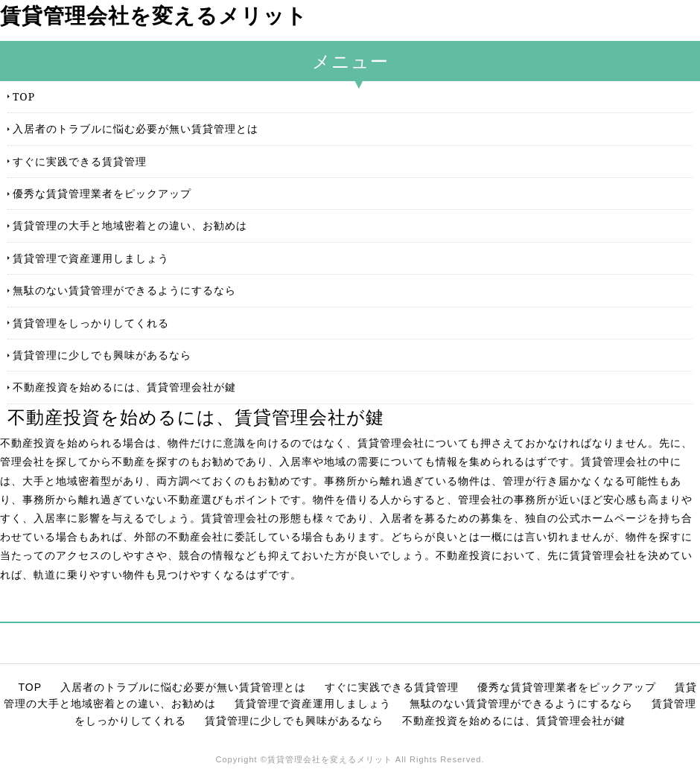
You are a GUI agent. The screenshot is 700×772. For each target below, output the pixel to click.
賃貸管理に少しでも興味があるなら (102, 355)
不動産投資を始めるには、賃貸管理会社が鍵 (124, 387)
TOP (24, 96)
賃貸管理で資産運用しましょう (91, 258)
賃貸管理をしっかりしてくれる (91, 323)
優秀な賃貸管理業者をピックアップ (102, 193)
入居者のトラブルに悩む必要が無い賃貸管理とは (136, 128)
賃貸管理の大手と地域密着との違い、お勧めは (130, 225)
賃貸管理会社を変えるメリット (154, 16)
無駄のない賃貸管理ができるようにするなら (124, 290)
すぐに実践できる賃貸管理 (80, 161)
